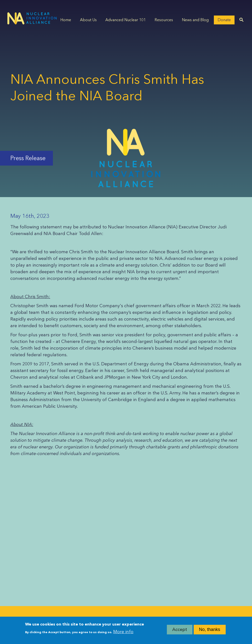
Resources (164, 20)
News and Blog (195, 20)
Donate (224, 20)
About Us (88, 20)
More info (123, 633)
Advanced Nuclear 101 (126, 20)
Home (66, 20)
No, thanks (210, 631)
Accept (180, 631)
